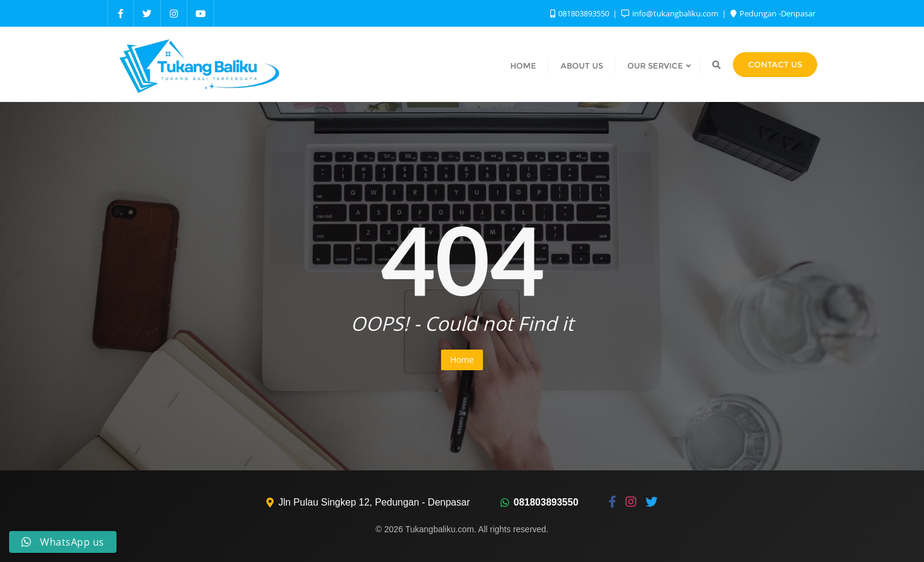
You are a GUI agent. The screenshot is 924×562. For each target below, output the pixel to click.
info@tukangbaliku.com (671, 13)
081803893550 (581, 13)
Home (462, 360)
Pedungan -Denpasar (773, 13)
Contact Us (775, 64)
